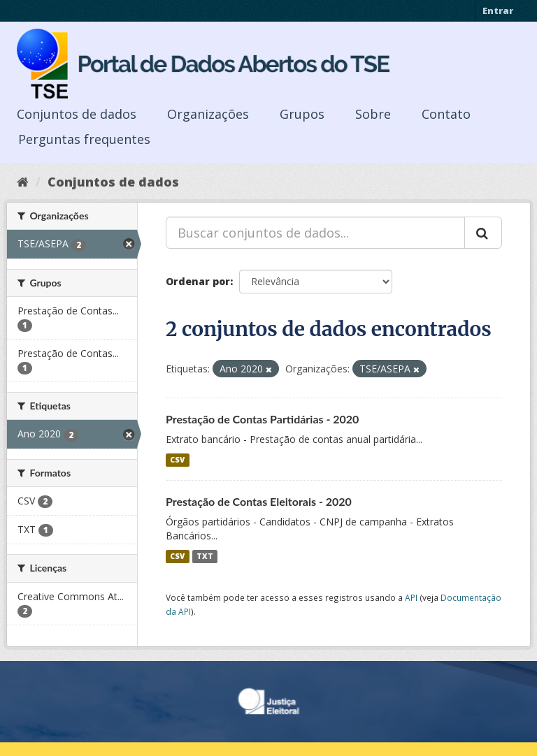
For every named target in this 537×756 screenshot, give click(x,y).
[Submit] (483, 233)
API (411, 597)
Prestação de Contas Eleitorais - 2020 (259, 501)
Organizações (208, 114)
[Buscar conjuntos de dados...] (315, 233)
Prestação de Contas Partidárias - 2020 (262, 419)
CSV (177, 460)
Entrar (498, 10)
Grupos (302, 114)
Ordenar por (198, 281)
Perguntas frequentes (84, 139)
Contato (446, 114)
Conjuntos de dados (77, 114)
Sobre (373, 114)
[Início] (23, 182)
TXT (205, 556)
